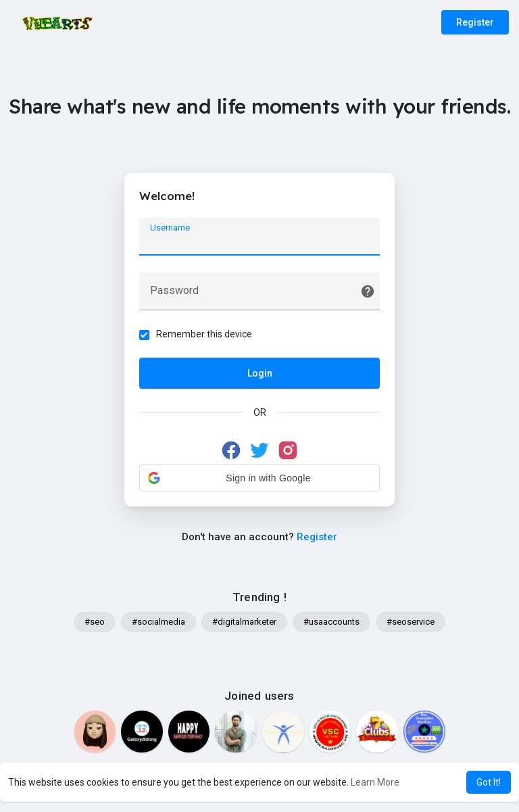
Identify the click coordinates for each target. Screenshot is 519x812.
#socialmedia (158, 626)
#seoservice (411, 626)
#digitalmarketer (244, 626)
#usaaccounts (331, 626)
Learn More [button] (375, 782)
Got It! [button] (489, 782)
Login (260, 375)
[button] (259, 480)
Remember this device (206, 336)
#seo (95, 626)
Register (475, 22)
